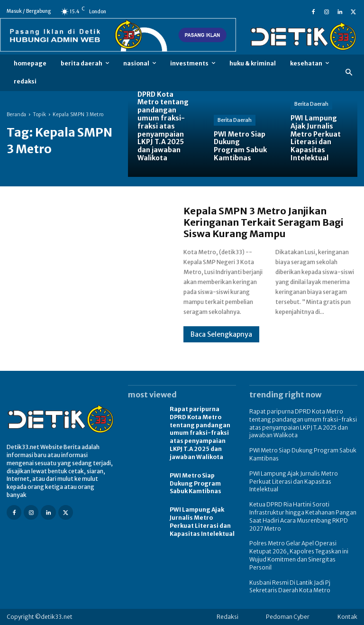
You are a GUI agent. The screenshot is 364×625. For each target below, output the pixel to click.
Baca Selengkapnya (221, 334)
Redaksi (227, 617)
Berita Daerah (235, 120)
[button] (349, 73)
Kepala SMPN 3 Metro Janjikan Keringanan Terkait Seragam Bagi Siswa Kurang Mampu (264, 222)
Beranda (17, 115)
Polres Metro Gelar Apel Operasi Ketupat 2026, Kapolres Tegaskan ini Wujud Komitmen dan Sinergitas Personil (299, 555)
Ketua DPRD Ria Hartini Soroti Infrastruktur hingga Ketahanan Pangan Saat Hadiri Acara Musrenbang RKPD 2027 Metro (303, 516)
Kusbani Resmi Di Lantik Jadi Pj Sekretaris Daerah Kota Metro (290, 587)
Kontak (347, 617)
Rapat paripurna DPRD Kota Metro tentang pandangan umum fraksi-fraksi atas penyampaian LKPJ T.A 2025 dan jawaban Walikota (200, 433)
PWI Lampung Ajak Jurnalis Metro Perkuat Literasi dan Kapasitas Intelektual (202, 521)
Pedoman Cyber (288, 617)
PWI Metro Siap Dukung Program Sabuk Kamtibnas (196, 483)
